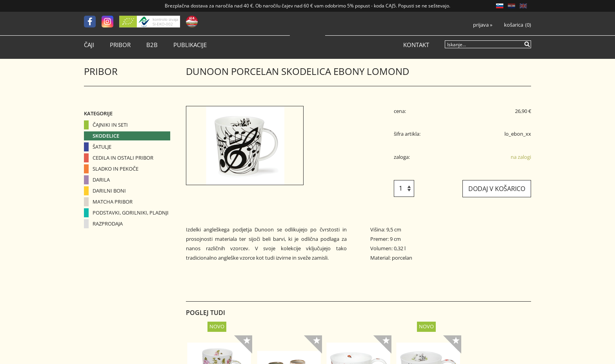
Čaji (89, 45)
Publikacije (190, 45)
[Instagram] (110, 22)
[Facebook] (93, 22)
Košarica (514, 25)
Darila (101, 180)
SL (500, 6)
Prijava (483, 25)
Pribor (120, 45)
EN (523, 6)
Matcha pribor (113, 202)
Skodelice (106, 136)
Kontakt (416, 45)
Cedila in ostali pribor (123, 158)
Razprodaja (108, 224)
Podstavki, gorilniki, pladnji (131, 213)
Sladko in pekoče (116, 169)
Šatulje (102, 147)
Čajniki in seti (110, 125)
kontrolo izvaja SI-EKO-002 (165, 22)
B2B (152, 45)
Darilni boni (109, 191)
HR (511, 6)
